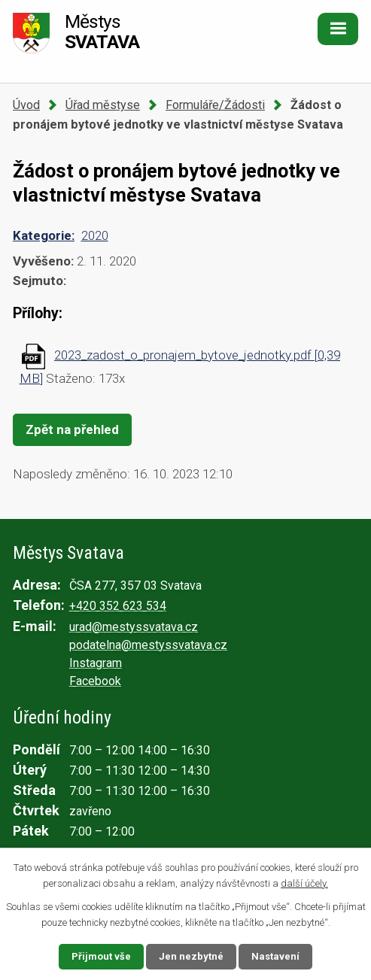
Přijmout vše (101, 956)
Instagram (96, 663)
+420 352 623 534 (118, 606)
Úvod (26, 105)
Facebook (95, 681)
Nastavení (275, 956)
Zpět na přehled (72, 429)
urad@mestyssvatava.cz (134, 627)
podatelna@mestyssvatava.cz (148, 645)
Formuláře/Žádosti (215, 105)
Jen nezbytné (191, 956)
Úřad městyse (103, 105)
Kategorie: (44, 235)
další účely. (304, 883)
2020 (95, 235)
